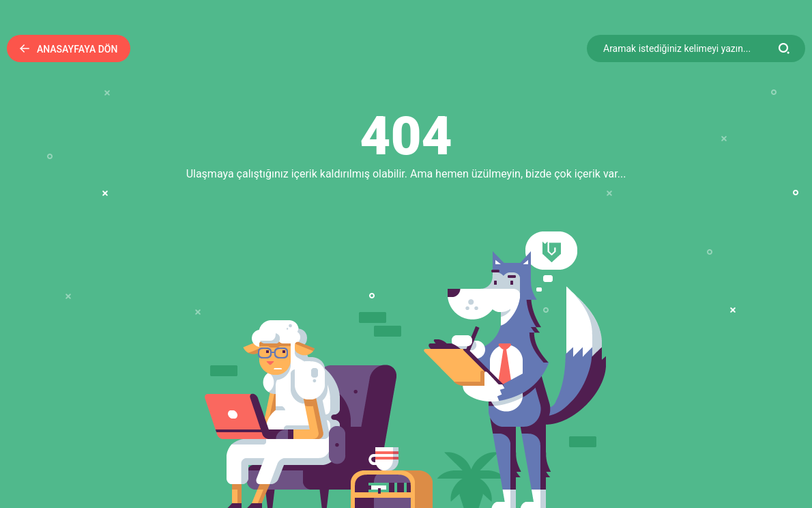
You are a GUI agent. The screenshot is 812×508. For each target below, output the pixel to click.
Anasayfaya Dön (69, 49)
